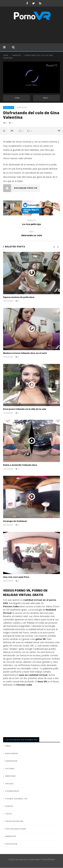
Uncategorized (14, 821)
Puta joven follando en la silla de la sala (25, 409)
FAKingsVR (11, 761)
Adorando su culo (31, 234)
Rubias (9, 806)
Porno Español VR (16, 799)
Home (6, 55)
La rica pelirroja (31, 223)
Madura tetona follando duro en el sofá (25, 353)
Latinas (10, 768)
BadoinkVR (12, 753)
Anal (8, 746)
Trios (9, 814)
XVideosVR (11, 844)
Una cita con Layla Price (16, 577)
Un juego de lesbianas (15, 521)
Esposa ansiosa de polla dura (19, 297)
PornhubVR (12, 791)
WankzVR (16, 55)
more (59, 131)
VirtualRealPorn (16, 829)
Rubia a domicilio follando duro (20, 465)
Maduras (11, 776)
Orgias (9, 784)
